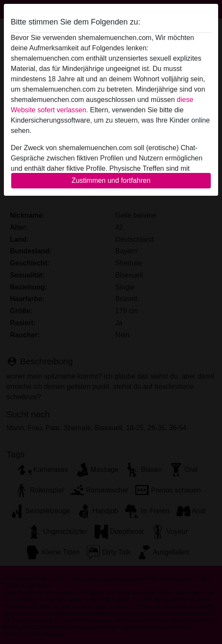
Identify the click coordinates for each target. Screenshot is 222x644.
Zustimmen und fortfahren (111, 180)
